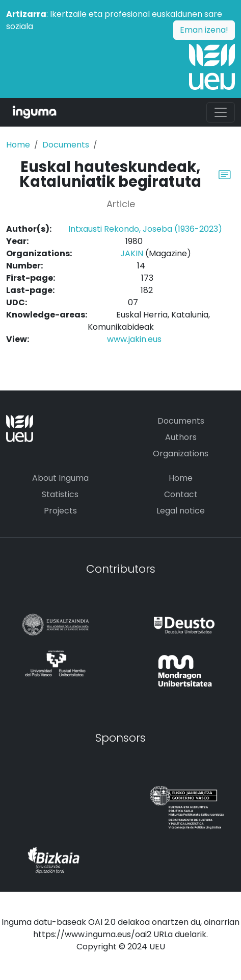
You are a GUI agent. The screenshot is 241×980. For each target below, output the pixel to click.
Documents (66, 145)
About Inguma (60, 478)
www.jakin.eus (134, 339)
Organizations (181, 454)
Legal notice (181, 511)
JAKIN (132, 253)
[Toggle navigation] (221, 112)
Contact (181, 494)
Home (18, 145)
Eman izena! (204, 30)
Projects (60, 511)
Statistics (60, 494)
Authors (181, 437)
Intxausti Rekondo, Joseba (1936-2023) (145, 229)
